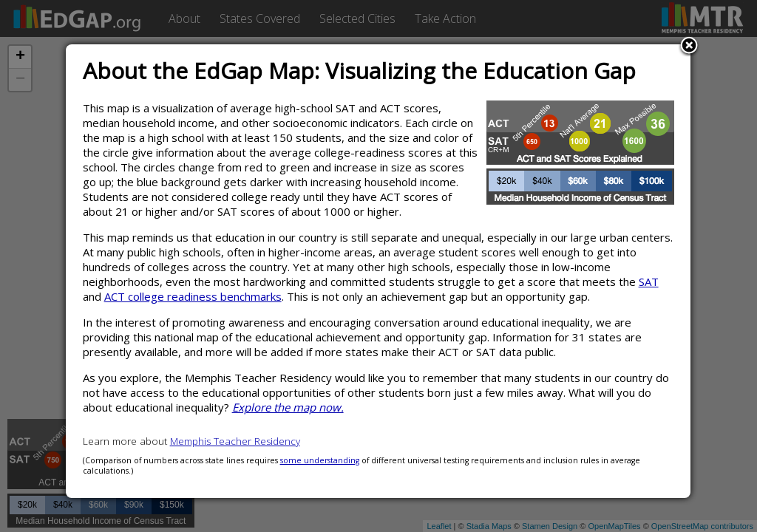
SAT (649, 282)
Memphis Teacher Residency (235, 441)
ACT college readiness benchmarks (193, 296)
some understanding (320, 460)
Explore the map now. (288, 407)
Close (689, 47)
